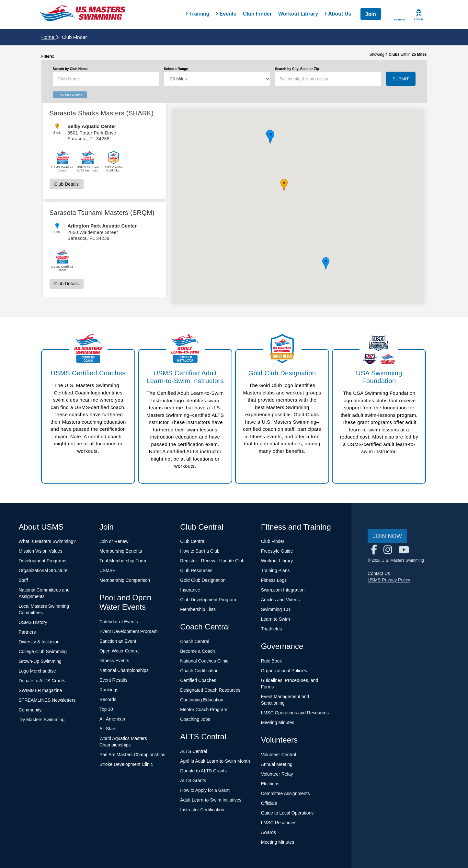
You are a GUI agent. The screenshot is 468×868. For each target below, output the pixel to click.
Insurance (190, 590)
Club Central (193, 541)
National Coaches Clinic (204, 661)
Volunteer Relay (277, 774)
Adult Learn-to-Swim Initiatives (211, 800)
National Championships (124, 670)
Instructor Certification (202, 810)
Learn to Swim (275, 619)
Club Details (67, 184)
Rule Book (272, 661)
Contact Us (379, 573)
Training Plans (275, 570)
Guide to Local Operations (287, 813)
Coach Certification (199, 671)
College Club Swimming (43, 651)
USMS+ (107, 570)
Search (399, 20)
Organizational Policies (284, 671)
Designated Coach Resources (210, 690)
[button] (284, 185)
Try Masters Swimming (42, 720)
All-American (112, 719)
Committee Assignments (285, 793)
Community (30, 710)
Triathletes (272, 629)
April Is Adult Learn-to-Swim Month (215, 761)
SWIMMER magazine (40, 690)
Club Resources (196, 570)
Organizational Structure (43, 570)
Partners (27, 632)
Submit (401, 79)
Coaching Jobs (195, 719)
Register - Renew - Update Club (212, 561)
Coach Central (195, 641)
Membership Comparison (125, 580)
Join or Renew (114, 541)
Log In (419, 19)
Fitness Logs (274, 580)
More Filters (71, 95)
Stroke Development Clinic (126, 764)
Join (371, 14)
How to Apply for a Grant (205, 790)
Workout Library (298, 14)
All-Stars (108, 729)
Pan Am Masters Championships (132, 755)
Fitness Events (114, 661)
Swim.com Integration (283, 590)
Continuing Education (202, 700)
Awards (268, 832)
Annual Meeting (277, 764)
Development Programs (43, 561)
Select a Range (176, 69)
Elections (270, 784)
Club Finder (257, 14)
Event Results (113, 680)
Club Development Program (208, 600)
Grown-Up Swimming (40, 661)
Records (108, 699)
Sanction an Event (118, 641)
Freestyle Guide (277, 551)
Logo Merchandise (37, 671)
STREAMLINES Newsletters (47, 700)
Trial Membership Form (123, 561)
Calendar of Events (119, 622)
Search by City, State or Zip (297, 69)
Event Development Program (129, 631)
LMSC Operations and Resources (295, 713)
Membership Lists (198, 609)
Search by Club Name (70, 69)
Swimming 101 (276, 609)
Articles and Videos (280, 600)
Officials (269, 803)
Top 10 (106, 709)
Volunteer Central (279, 755)
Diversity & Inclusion (39, 642)
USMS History (33, 622)
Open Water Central (120, 651)
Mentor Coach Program (204, 710)
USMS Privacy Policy (389, 580)
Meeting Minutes (278, 722)
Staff (23, 580)
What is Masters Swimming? (47, 541)
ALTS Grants (193, 780)
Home (50, 37)
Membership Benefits (121, 551)
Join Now (387, 536)
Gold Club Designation (203, 580)
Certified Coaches (198, 680)
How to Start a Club (200, 551)
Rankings (109, 690)
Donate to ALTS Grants (42, 681)
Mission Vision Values (41, 551)
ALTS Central (194, 751)
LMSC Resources (279, 823)
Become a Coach (197, 651)
